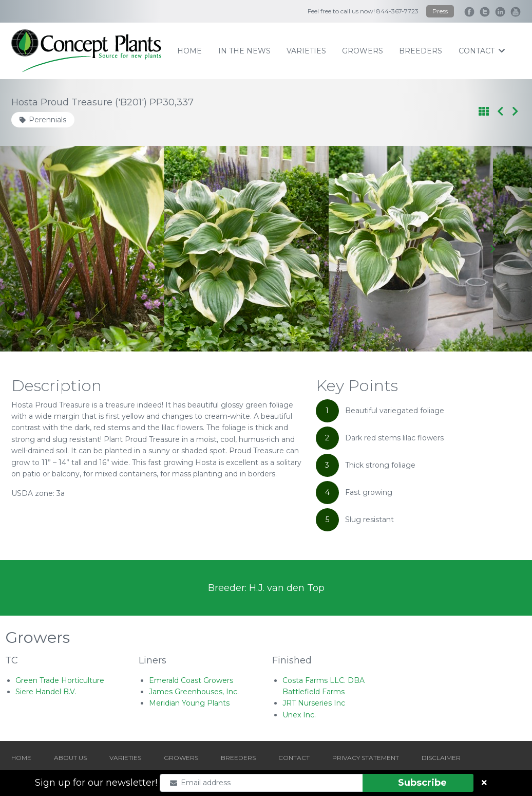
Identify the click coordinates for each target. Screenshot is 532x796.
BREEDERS (238, 758)
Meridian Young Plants (189, 703)
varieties (306, 51)
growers (363, 51)
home (189, 51)
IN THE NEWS (244, 51)
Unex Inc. (299, 715)
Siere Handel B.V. (46, 692)
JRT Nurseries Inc (314, 703)
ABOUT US (70, 758)
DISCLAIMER (441, 758)
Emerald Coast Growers (191, 680)
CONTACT (294, 758)
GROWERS (181, 758)
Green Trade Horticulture (60, 680)
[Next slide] (492, 249)
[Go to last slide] (40, 249)
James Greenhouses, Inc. (194, 692)
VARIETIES (125, 758)
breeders (421, 51)
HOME (21, 758)
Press (440, 11)
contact (482, 51)
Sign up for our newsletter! (96, 783)
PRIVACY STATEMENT (366, 758)
